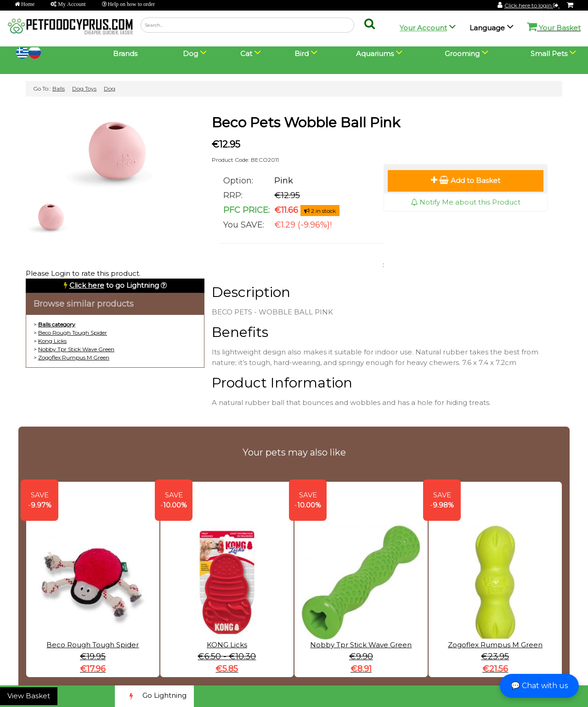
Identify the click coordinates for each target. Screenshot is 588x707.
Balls (59, 88)
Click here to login (532, 5)
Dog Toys (84, 88)
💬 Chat (539, 686)
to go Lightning (114, 285)
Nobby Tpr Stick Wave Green (76, 349)
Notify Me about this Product (466, 202)
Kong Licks (52, 341)
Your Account (423, 28)
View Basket (29, 696)
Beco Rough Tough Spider (73, 333)
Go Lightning (154, 696)
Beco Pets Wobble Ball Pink (306, 123)
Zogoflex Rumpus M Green (74, 357)
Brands (125, 54)
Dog (110, 88)
